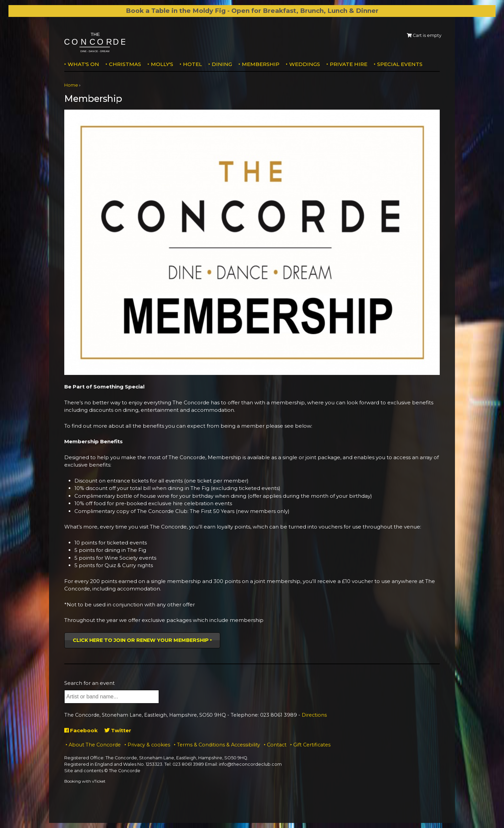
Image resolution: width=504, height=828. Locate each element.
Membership (261, 64)
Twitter (118, 730)
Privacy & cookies (149, 745)
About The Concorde (95, 745)
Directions (314, 715)
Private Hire (349, 64)
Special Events (400, 64)
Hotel (192, 64)
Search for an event (89, 683)
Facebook (81, 730)
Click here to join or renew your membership (141, 640)
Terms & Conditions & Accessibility (219, 745)
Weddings (305, 64)
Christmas (125, 64)
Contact (277, 745)
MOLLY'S (162, 64)
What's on (83, 64)
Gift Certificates (312, 745)
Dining (222, 64)
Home (71, 85)
